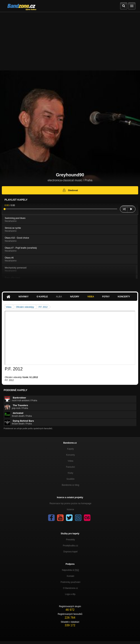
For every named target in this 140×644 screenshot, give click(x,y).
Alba (59, 297)
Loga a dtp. (70, 594)
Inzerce (70, 509)
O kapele (42, 297)
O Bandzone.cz (70, 588)
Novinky (24, 297)
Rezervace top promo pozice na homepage (70, 503)
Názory (75, 297)
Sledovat (70, 190)
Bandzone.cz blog (70, 485)
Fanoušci (70, 467)
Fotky (106, 297)
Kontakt (70, 576)
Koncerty (124, 297)
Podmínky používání (70, 582)
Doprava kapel (70, 552)
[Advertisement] (70, 39)
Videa (91, 297)
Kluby (70, 473)
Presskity (70, 540)
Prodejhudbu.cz (70, 546)
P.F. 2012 (43, 307)
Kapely (70, 449)
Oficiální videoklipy (25, 307)
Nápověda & (70, 570)
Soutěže (70, 479)
